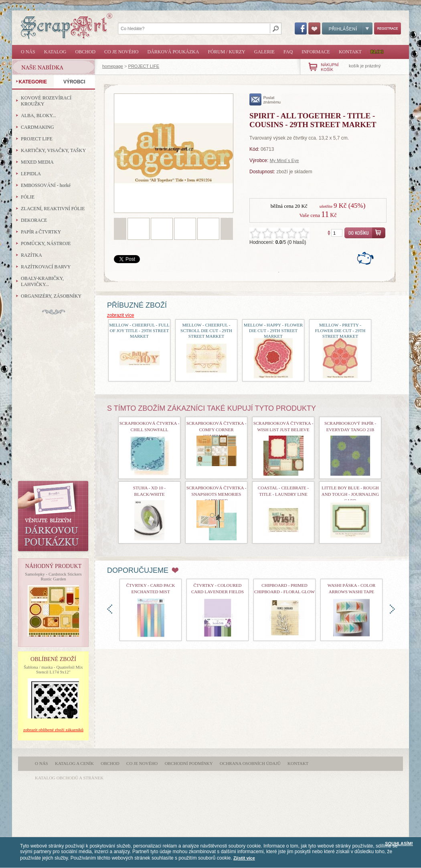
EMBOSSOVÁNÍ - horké (46, 185)
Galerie (264, 52)
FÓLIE (28, 197)
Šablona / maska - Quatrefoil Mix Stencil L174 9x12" (53, 669)
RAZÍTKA (31, 255)
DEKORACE (34, 220)
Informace (316, 52)
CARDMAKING (37, 127)
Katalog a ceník (74, 763)
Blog (377, 52)
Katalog (55, 52)
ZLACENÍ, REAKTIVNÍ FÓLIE (53, 209)
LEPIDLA (31, 174)
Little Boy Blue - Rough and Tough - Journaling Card (350, 494)
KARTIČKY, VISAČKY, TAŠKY (53, 150)
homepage (113, 66)
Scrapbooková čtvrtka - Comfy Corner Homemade (217, 430)
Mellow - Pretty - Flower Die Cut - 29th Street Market (340, 331)
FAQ (288, 52)
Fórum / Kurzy (226, 52)
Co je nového (121, 52)
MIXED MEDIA (37, 162)
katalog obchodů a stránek (69, 778)
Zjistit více (244, 858)
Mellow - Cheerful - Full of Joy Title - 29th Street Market (139, 331)
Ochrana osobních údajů (250, 763)
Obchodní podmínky (189, 763)
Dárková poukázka (173, 52)
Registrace (388, 28)
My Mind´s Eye (284, 160)
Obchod (85, 52)
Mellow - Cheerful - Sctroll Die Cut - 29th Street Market (206, 331)
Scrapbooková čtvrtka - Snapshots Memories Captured (217, 494)
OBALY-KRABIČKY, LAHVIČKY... (42, 281)
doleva (110, 609)
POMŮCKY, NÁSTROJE (46, 243)
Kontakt (350, 52)
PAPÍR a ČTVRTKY (41, 232)
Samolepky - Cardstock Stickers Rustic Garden (53, 576)
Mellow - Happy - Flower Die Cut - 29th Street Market (273, 331)
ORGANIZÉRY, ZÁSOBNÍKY (51, 296)
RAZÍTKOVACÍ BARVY (46, 267)
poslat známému (265, 99)
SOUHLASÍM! (399, 844)
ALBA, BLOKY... (38, 116)
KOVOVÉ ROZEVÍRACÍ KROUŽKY (46, 101)
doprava (392, 609)
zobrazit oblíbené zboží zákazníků (53, 730)
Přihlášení (347, 28)
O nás (28, 52)
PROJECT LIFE (144, 66)
